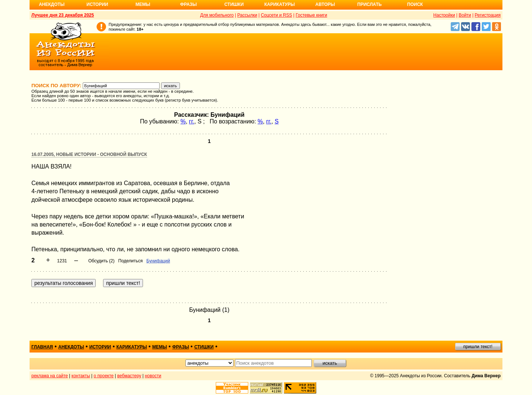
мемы (160, 347)
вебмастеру (129, 376)
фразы (180, 347)
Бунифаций (158, 261)
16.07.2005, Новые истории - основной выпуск (89, 154)
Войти (465, 15)
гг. (192, 121)
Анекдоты (52, 4)
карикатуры (132, 347)
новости (153, 376)
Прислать (369, 4)
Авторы (325, 4)
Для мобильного (217, 15)
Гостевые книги (311, 15)
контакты (81, 376)
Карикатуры (279, 4)
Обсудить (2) (101, 261)
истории (100, 347)
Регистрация (488, 15)
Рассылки (247, 15)
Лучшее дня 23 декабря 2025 (63, 15)
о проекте (104, 376)
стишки (204, 347)
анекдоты (71, 347)
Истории (97, 4)
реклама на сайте (50, 376)
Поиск (415, 4)
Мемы (143, 4)
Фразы (188, 4)
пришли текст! (478, 347)
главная (42, 347)
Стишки (234, 4)
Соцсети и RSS (277, 15)
